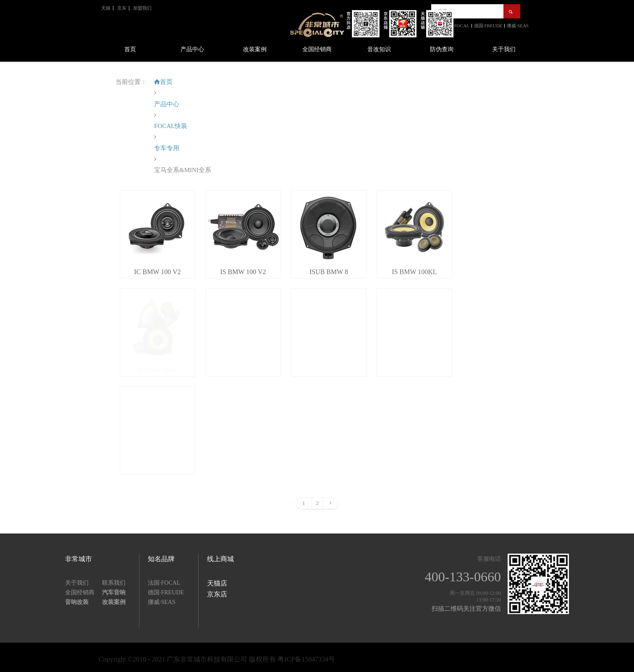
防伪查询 (442, 49)
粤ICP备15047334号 (306, 659)
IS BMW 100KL (414, 272)
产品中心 (192, 49)
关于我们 (504, 49)
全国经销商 (317, 49)
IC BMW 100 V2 (158, 272)
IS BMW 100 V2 (243, 272)
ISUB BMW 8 (329, 272)
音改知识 (379, 49)
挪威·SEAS (162, 602)
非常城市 (79, 559)
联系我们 (114, 583)
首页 (130, 49)
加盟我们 (142, 8)
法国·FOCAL (164, 583)
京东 (122, 8)
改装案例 (255, 49)
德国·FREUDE (166, 592)
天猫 (106, 8)
